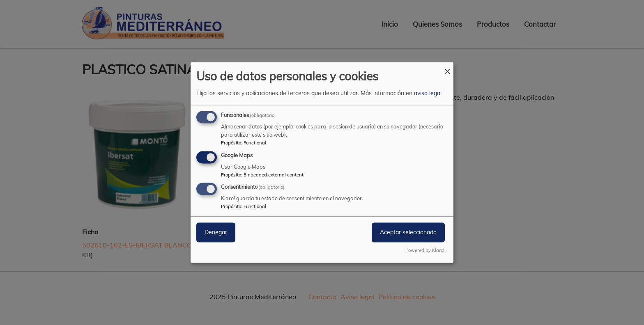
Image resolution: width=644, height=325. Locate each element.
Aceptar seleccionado (408, 233)
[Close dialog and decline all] (447, 67)
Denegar (216, 233)
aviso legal (428, 93)
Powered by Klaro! (425, 251)
